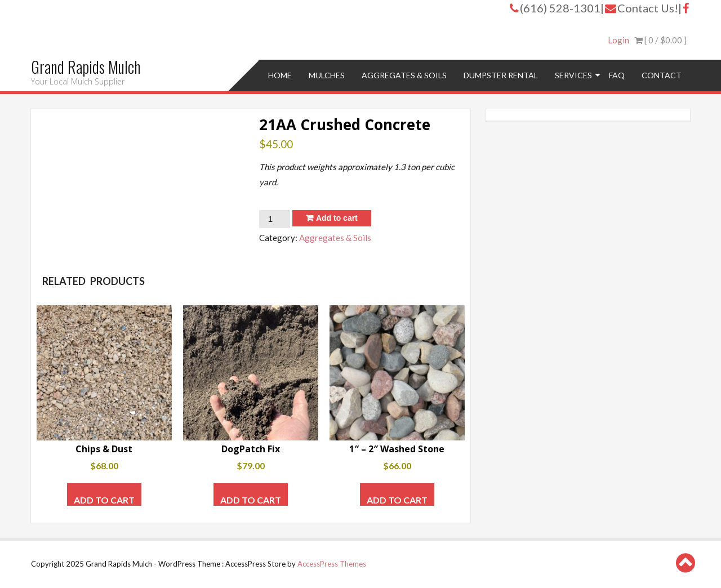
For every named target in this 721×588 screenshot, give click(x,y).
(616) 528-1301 (555, 8)
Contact (662, 75)
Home (280, 75)
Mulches (327, 75)
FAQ (617, 75)
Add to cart (337, 218)
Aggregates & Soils (404, 75)
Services (573, 75)
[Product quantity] (274, 219)
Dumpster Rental (501, 75)
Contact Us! (642, 8)
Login (618, 40)
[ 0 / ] (661, 40)
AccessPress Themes (332, 564)
